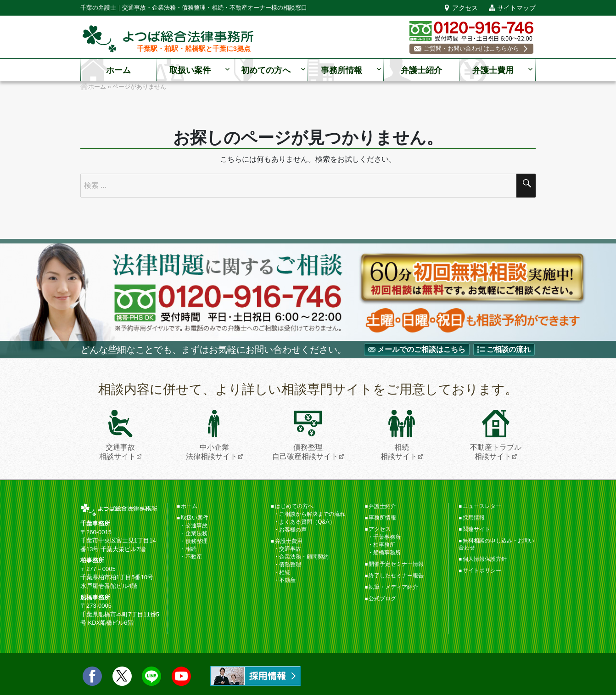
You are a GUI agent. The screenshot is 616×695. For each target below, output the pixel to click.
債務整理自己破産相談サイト (305, 435)
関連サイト (476, 529)
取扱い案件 (190, 70)
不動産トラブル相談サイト (496, 435)
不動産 (194, 557)
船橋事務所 (387, 553)
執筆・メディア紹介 (393, 587)
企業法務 (196, 533)
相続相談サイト (399, 435)
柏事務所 (384, 545)
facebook (92, 676)
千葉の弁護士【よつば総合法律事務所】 (168, 39)
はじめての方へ (294, 506)
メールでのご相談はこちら (421, 349)
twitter (122, 676)
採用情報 (474, 518)
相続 (191, 549)
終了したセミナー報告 (396, 576)
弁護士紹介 (421, 70)
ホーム (118, 70)
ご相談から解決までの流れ (312, 514)
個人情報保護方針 (485, 559)
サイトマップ (516, 8)
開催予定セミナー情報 (396, 564)
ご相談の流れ (509, 349)
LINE (151, 676)
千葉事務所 (387, 537)
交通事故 (196, 525)
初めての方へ (266, 70)
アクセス (465, 8)
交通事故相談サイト (118, 435)
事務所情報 (342, 70)
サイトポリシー (482, 571)
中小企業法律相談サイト (212, 435)
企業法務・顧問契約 (304, 557)
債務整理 (196, 541)
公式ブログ (382, 599)
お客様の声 (293, 530)
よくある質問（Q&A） (307, 522)
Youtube (181, 676)
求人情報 (255, 676)
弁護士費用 (493, 70)
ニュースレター (482, 506)
